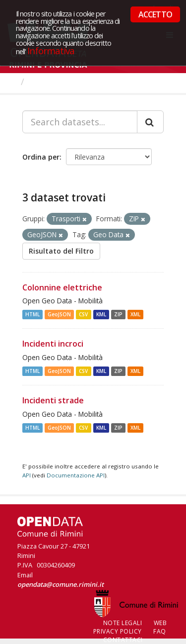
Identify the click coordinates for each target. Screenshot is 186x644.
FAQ (160, 631)
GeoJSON (59, 314)
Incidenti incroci (53, 344)
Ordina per (41, 157)
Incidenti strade (53, 400)
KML (101, 314)
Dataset (47, 82)
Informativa (51, 50)
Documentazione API (76, 475)
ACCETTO (155, 14)
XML (135, 314)
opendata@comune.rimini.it (61, 584)
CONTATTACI (123, 640)
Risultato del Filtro (61, 251)
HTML (32, 314)
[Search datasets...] (80, 122)
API (27, 475)
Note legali (123, 623)
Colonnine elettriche (62, 287)
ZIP (118, 314)
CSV (83, 314)
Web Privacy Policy (130, 627)
